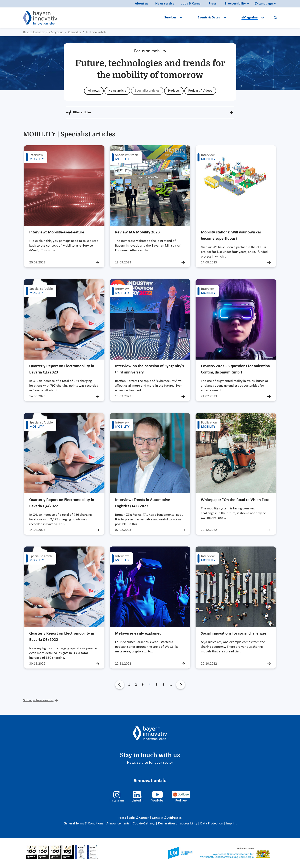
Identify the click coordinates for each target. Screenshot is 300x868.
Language (264, 4)
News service (165, 4)
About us (142, 4)
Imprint (231, 824)
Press (213, 4)
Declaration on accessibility (178, 824)
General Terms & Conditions (84, 824)
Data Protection (212, 824)
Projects (174, 91)
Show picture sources (38, 700)
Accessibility (235, 4)
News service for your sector (150, 763)
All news (94, 91)
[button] (191, 18)
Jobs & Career (192, 4)
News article (117, 91)
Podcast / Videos (200, 91)
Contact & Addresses (167, 818)
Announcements (118, 824)
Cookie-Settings (144, 824)
